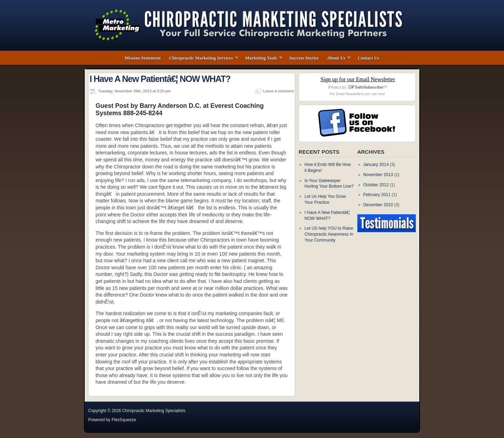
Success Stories (304, 58)
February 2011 (377, 195)
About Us (336, 58)
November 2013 (378, 175)
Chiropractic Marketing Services (201, 58)
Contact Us (369, 58)
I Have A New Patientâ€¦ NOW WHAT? (160, 79)
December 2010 (378, 205)
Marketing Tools (261, 58)
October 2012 (376, 185)
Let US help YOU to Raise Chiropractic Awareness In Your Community (329, 234)
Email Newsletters (350, 94)
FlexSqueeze (124, 420)
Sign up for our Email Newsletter (358, 79)
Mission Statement (143, 58)
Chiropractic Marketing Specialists (154, 411)
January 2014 (376, 165)
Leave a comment (278, 91)
